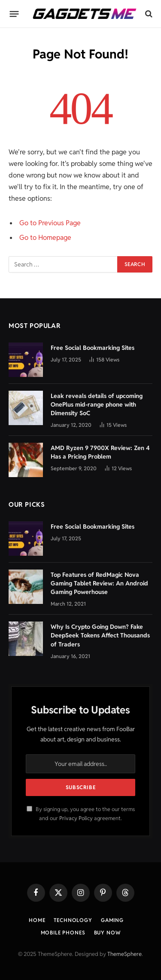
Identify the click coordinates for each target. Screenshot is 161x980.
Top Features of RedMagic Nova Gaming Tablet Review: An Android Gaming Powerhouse (99, 583)
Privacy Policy (76, 818)
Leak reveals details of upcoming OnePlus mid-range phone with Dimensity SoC (97, 404)
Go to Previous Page (50, 223)
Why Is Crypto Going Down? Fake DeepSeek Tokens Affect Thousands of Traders (100, 635)
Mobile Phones (63, 933)
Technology (73, 920)
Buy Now (107, 933)
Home (37, 920)
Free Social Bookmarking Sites (93, 348)
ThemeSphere (125, 954)
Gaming (112, 920)
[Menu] (14, 14)
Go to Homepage (45, 237)
